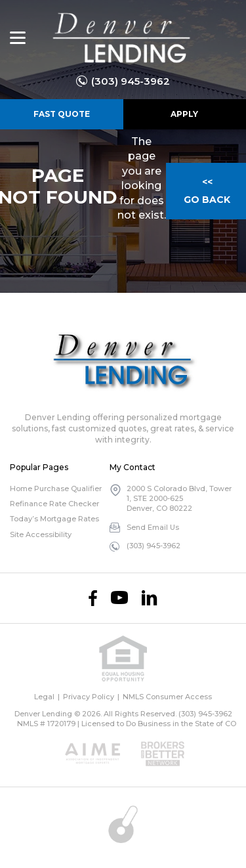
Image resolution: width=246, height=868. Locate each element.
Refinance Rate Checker (54, 504)
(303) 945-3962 (131, 81)
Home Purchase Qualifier (56, 488)
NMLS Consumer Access (167, 697)
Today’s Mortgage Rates (54, 519)
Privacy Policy (89, 697)
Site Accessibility (41, 534)
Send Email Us (153, 527)
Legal (44, 697)
